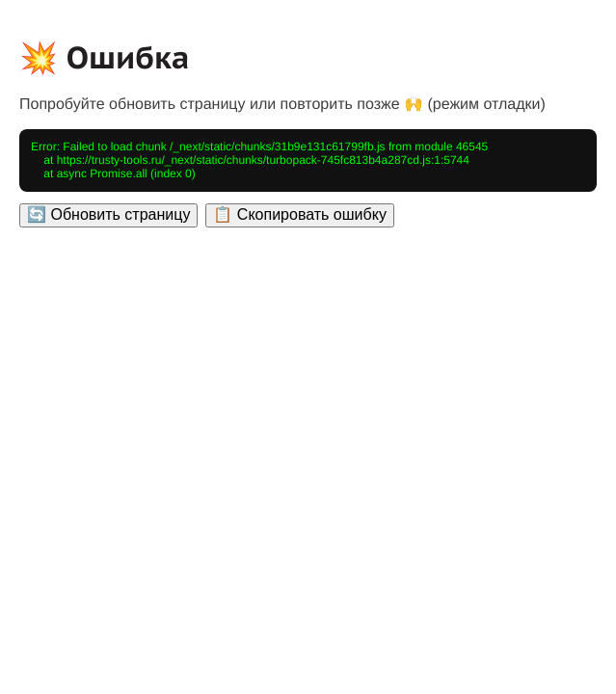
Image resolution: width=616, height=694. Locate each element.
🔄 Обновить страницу (108, 214)
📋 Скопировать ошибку (299, 214)
